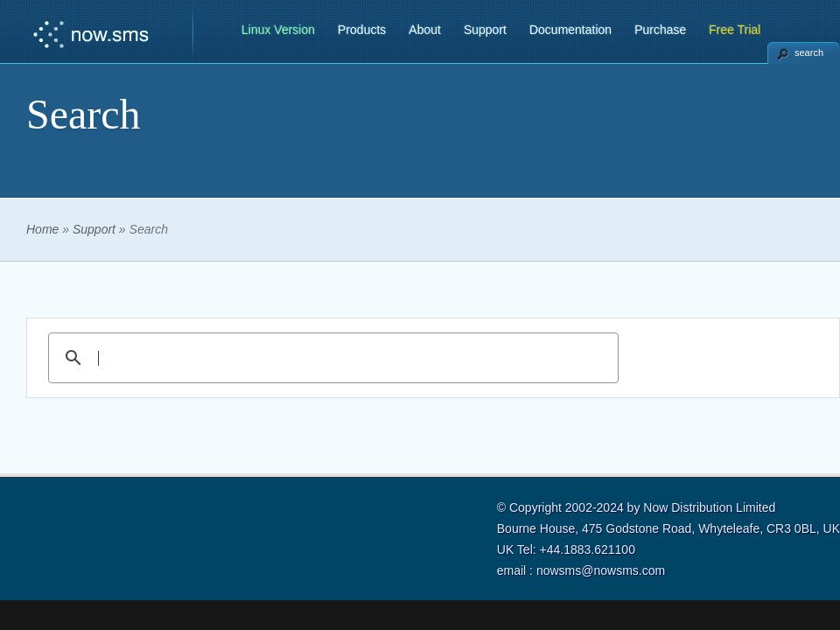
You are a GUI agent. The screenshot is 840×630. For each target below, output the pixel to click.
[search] (331, 358)
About (425, 30)
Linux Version (278, 30)
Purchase (660, 30)
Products (362, 30)
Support (485, 30)
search (809, 52)
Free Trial (735, 30)
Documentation (570, 30)
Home (42, 229)
